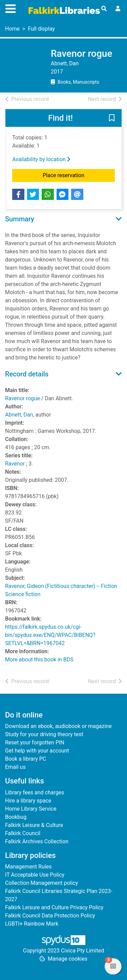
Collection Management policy (41, 883)
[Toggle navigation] (10, 8)
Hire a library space (28, 801)
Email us (15, 767)
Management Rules (28, 867)
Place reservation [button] (79, 175)
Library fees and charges (35, 792)
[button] (112, 118)
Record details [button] (27, 374)
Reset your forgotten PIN (35, 742)
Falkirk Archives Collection (37, 841)
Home (12, 29)
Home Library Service (31, 809)
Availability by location (41, 159)
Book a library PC (26, 759)
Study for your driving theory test (44, 734)
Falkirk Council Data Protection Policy (50, 916)
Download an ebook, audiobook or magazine (58, 726)
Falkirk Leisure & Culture (34, 825)
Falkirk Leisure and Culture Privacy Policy (54, 907)
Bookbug (16, 817)
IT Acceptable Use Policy (35, 875)
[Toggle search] (104, 9)
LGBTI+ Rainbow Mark (32, 924)
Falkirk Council (23, 833)
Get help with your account (37, 751)
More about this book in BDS (39, 660)
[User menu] (118, 9)
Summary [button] (20, 219)
